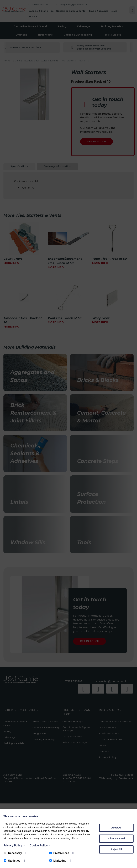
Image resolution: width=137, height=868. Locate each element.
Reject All (116, 849)
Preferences (59, 853)
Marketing (58, 861)
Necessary (13, 853)
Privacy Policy (14, 845)
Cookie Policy (40, 845)
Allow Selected (116, 838)
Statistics (12, 861)
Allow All (116, 828)
